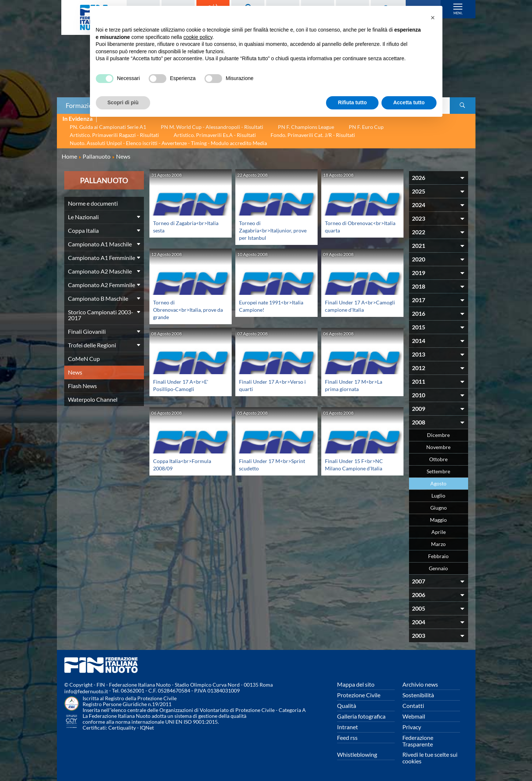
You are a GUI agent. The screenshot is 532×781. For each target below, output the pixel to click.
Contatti (413, 706)
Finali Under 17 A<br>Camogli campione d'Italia (356, 309)
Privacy (412, 727)
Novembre (438, 447)
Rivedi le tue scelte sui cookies (430, 758)
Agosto (438, 483)
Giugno (439, 508)
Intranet (348, 727)
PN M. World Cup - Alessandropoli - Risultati (212, 127)
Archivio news (420, 684)
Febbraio (438, 556)
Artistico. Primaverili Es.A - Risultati (215, 135)
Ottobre (438, 459)
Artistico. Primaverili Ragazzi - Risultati (114, 135)
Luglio (438, 496)
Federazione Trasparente (418, 741)
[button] (433, 18)
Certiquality (122, 728)
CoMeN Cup (84, 359)
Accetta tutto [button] (409, 102)
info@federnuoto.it (86, 691)
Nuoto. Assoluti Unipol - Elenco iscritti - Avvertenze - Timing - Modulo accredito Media (168, 143)
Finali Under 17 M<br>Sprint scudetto (267, 464)
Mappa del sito (356, 684)
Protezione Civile (359, 695)
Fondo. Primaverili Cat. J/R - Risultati (313, 135)
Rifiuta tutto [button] (352, 102)
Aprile (439, 532)
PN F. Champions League (306, 127)
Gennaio (438, 568)
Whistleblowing (357, 754)
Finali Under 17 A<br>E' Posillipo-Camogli (184, 385)
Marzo (438, 544)
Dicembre (438, 435)
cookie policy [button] (198, 37)
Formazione (83, 105)
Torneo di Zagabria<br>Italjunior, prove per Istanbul (268, 230)
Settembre (438, 471)
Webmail (414, 716)
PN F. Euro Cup (366, 127)
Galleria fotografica (361, 716)
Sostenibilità (418, 695)
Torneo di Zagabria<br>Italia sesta (184, 226)
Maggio (438, 520)
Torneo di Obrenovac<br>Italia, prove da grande (188, 309)
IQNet (147, 728)
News (75, 372)
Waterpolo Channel (93, 399)
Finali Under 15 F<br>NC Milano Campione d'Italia (357, 464)
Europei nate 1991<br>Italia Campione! (273, 306)
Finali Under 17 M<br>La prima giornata (357, 385)
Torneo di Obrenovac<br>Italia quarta (361, 226)
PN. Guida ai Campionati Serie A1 (108, 127)
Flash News (82, 386)
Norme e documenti (93, 203)
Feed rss (347, 737)
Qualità (347, 706)
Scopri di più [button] (123, 102)
